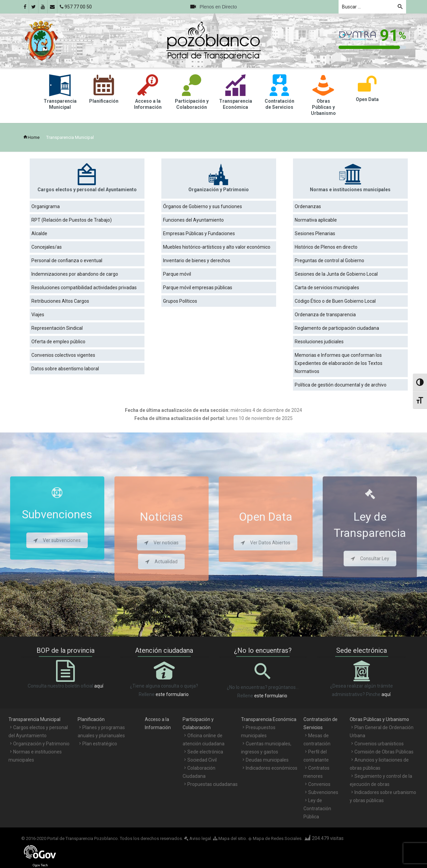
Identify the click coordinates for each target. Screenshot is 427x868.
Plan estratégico (100, 744)
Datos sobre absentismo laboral (65, 369)
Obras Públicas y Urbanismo (379, 719)
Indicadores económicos (272, 768)
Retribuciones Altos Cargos (60, 301)
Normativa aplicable (316, 220)
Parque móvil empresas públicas (198, 288)
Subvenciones (323, 792)
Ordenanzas (308, 206)
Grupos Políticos (180, 301)
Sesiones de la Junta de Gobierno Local (336, 274)
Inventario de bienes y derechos (197, 261)
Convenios (319, 784)
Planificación (91, 719)
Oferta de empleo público (58, 342)
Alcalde (39, 233)
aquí (99, 686)
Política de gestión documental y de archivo (341, 385)
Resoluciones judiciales (319, 342)
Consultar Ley (370, 559)
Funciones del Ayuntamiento (193, 220)
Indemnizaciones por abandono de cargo (75, 274)
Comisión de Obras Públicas (384, 752)
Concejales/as (47, 247)
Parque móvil (177, 274)
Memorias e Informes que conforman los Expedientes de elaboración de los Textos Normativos (339, 363)
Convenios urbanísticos (379, 744)
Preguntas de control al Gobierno (329, 261)
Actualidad (161, 562)
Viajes (38, 315)
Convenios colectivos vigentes (63, 355)
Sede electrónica (205, 752)
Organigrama (46, 206)
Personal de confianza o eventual (67, 261)
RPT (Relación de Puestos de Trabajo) (72, 220)
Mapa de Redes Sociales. (275, 838)
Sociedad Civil (202, 760)
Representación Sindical (57, 328)
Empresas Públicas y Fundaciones (199, 233)
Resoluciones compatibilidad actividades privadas (84, 288)
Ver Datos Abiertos (265, 543)
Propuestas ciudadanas (212, 784)
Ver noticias (161, 543)
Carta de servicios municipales (327, 288)
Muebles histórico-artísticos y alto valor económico (217, 247)
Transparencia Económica (269, 719)
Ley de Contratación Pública (317, 809)
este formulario (172, 694)
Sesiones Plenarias (315, 233)
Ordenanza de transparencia (325, 315)
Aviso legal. (198, 838)
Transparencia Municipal (34, 719)
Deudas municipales (267, 760)
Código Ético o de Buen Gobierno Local (335, 301)
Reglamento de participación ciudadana (337, 328)
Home (31, 137)
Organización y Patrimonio (41, 744)
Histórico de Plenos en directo (326, 247)
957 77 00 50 (76, 7)
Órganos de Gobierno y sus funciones (203, 206)
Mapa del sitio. (230, 838)
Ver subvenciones (57, 540)
